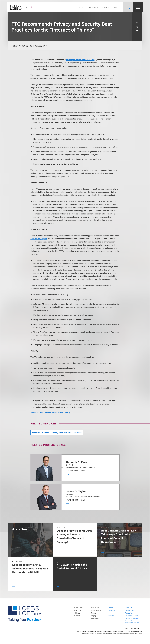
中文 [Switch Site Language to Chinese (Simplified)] (33, 7)
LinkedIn (111, 607)
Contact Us (129, 607)
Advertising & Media (40, 432)
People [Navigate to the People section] (81, 7)
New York (78, 610)
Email (83, 470)
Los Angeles (78, 607)
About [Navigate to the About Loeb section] (116, 7)
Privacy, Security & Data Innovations (67, 432)
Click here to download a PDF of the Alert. (49, 413)
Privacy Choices (132, 618)
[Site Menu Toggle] (137, 7)
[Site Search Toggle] (127, 7)
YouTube (111, 616)
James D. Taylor (76, 491)
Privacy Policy (130, 610)
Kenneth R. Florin (77, 462)
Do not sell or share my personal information (132, 622)
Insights (93, 7)
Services (105, 7)
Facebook (111, 610)
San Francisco (96, 610)
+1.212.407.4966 (72, 470)
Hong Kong (95, 618)
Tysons (93, 613)
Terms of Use (129, 613)
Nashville (77, 616)
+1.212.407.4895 (72, 500)
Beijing (94, 616)
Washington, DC (97, 607)
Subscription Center (132, 616)
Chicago (77, 613)
